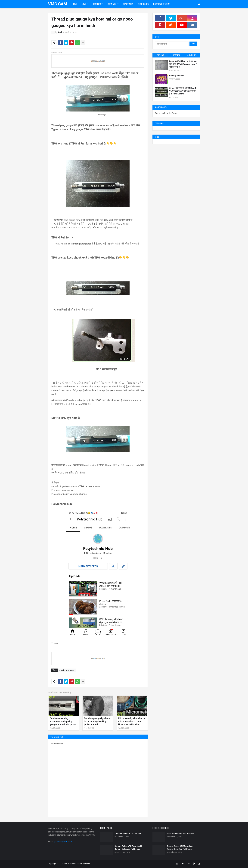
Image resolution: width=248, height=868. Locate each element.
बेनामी (60, 32)
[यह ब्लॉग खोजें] (172, 44)
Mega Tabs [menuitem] (112, 4)
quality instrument (67, 671)
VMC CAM (58, 4)
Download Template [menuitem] (162, 4)
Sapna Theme (68, 864)
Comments (192, 55)
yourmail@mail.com (63, 842)
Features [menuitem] (97, 4)
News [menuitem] (84, 4)
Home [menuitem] (75, 4)
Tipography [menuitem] (128, 4)
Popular (160, 55)
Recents (176, 55)
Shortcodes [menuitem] (143, 4)
